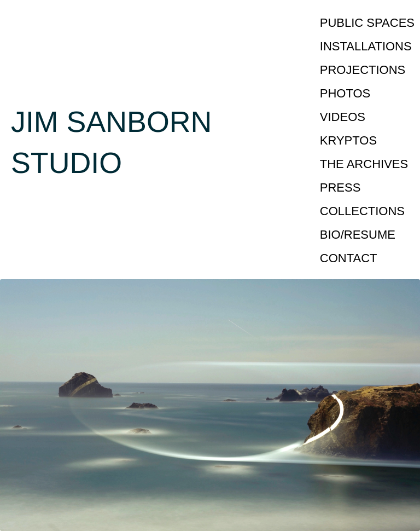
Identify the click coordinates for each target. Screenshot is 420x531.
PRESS (340, 187)
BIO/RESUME (358, 235)
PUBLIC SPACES (367, 23)
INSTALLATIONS (366, 46)
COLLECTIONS (362, 211)
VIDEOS (343, 117)
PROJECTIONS (363, 70)
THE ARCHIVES (364, 164)
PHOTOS (345, 93)
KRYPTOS (348, 140)
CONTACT (349, 258)
